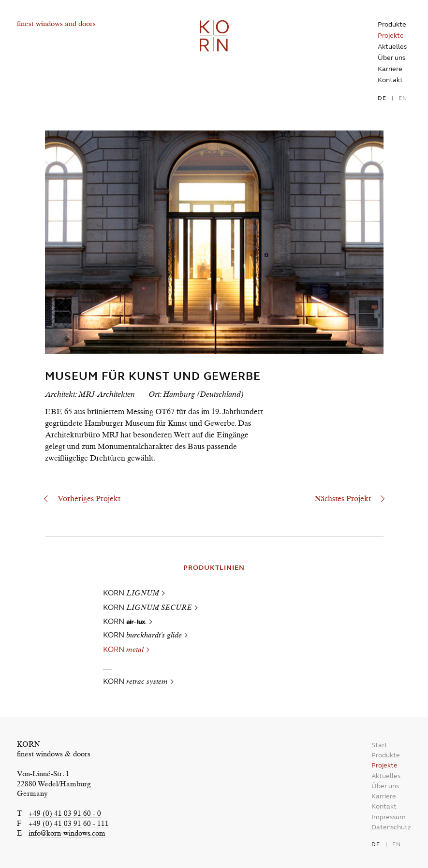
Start (379, 745)
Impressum (389, 817)
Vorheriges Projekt (89, 499)
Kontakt (390, 80)
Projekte (391, 36)
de (382, 98)
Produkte (392, 24)
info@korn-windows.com (67, 834)
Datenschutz (391, 827)
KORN (131, 593)
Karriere (390, 69)
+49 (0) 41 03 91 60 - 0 (65, 814)
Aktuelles (392, 47)
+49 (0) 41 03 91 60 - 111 (69, 824)
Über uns (391, 58)
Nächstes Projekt (343, 499)
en (403, 98)
